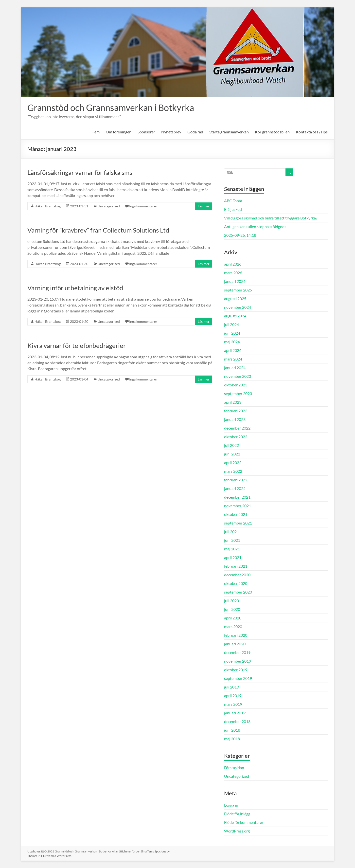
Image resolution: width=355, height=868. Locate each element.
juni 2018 (232, 730)
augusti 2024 (235, 316)
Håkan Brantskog (48, 206)
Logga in (231, 805)
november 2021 (238, 506)
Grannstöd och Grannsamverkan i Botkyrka (111, 108)
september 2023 (238, 393)
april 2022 (233, 462)
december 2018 (237, 721)
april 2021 (233, 557)
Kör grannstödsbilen (272, 132)
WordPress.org (237, 831)
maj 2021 (232, 549)
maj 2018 (232, 739)
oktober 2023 (236, 385)
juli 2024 (231, 324)
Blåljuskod (233, 209)
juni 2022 (232, 454)
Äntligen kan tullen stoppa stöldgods (255, 226)
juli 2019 (231, 687)
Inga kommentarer (143, 206)
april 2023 (233, 402)
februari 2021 (236, 566)
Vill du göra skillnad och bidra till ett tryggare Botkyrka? (271, 218)
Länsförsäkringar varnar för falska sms (80, 172)
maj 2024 (232, 342)
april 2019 (233, 696)
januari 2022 (235, 488)
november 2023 (238, 376)
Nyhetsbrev (171, 132)
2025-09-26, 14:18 (240, 235)
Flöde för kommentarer (244, 822)
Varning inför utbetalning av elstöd (75, 288)
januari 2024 (235, 368)
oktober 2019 (236, 670)
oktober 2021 (236, 514)
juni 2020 (232, 609)
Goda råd (195, 132)
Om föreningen (119, 132)
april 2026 (233, 264)
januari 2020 (235, 644)
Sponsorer (146, 132)
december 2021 (237, 497)
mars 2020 (233, 626)
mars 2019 (233, 704)
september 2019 (238, 678)
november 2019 (238, 661)
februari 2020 (236, 635)
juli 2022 (231, 445)
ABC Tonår (233, 201)
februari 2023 (236, 411)
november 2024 (238, 307)
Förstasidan (234, 768)
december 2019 (237, 652)
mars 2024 (233, 359)
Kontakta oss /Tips (312, 132)
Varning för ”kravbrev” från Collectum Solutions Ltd (98, 230)
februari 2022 (236, 480)
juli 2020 (231, 601)
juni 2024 (232, 333)
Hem (96, 132)
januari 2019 (235, 713)
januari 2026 (235, 281)
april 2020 (233, 618)
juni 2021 (232, 540)
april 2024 (233, 350)
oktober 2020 (236, 583)
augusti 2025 (235, 298)
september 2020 (238, 592)
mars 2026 (233, 273)
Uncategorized (109, 206)
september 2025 (238, 290)
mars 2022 (233, 471)
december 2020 (237, 575)
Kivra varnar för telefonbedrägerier (77, 345)
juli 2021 (231, 532)
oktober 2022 (236, 437)
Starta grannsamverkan (229, 132)
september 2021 (238, 523)
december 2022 (237, 428)
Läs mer (204, 206)
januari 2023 (235, 419)
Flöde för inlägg (237, 814)
